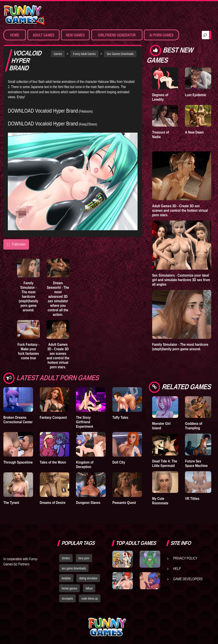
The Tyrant (11, 503)
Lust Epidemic (196, 95)
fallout (89, 588)
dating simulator (88, 578)
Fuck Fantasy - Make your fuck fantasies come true (29, 351)
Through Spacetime (18, 462)
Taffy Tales (120, 417)
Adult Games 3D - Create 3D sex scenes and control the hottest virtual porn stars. (58, 356)
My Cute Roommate (160, 501)
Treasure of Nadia (161, 134)
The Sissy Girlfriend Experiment (85, 422)
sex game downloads (74, 568)
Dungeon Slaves (88, 503)
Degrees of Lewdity (160, 97)
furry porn (84, 558)
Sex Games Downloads (120, 54)
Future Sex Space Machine (196, 463)
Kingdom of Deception (85, 464)
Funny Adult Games (84, 54)
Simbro (66, 558)
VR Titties (192, 498)
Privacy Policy (185, 558)
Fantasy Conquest (53, 417)
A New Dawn (194, 132)
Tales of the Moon (53, 462)
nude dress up (90, 598)
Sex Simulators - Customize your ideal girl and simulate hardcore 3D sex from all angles (181, 280)
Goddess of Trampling (194, 426)
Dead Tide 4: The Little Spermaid (165, 463)
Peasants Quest (124, 503)
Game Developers (188, 579)
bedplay (66, 578)
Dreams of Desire (53, 503)
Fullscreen (16, 244)
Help (177, 569)
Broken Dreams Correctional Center (18, 420)
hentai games (70, 588)
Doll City (119, 462)
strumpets (67, 598)
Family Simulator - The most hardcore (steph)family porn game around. (28, 296)
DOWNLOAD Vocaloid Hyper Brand (43, 111)
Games (58, 54)
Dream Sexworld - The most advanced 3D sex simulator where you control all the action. (58, 299)
